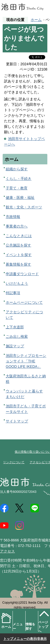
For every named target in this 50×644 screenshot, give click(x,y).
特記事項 (13, 293)
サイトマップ (17, 421)
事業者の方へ (17, 226)
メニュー (18, 626)
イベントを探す (19, 255)
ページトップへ (44, 621)
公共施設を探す (18, 245)
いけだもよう (17, 283)
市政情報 (13, 217)
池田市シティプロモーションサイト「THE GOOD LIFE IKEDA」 (26, 361)
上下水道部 (15, 327)
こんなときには (19, 236)
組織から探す (17, 169)
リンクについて (14, 462)
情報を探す (30, 626)
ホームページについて (24, 302)
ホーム (36, 20)
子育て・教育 (17, 188)
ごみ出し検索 (17, 336)
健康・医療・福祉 (20, 198)
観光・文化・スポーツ (24, 207)
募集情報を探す (18, 264)
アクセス (7, 551)
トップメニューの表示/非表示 (25, 639)
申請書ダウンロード (22, 274)
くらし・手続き (19, 179)
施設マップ (15, 346)
